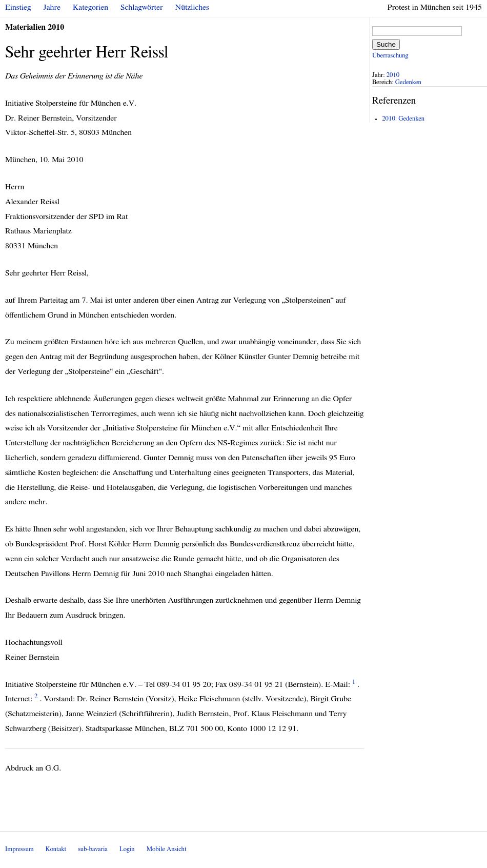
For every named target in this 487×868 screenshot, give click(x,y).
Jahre (52, 7)
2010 (393, 75)
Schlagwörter (141, 7)
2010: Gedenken (403, 119)
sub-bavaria (93, 849)
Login (127, 849)
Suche (386, 44)
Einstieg (18, 7)
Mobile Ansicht (167, 849)
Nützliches (192, 7)
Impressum (19, 849)
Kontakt (56, 849)
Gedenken (408, 82)
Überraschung (390, 56)
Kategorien (90, 7)
